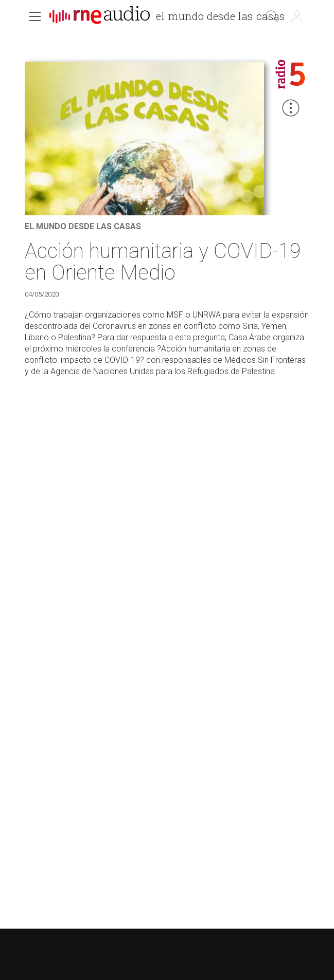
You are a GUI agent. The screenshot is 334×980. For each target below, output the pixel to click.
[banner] (171, 17)
